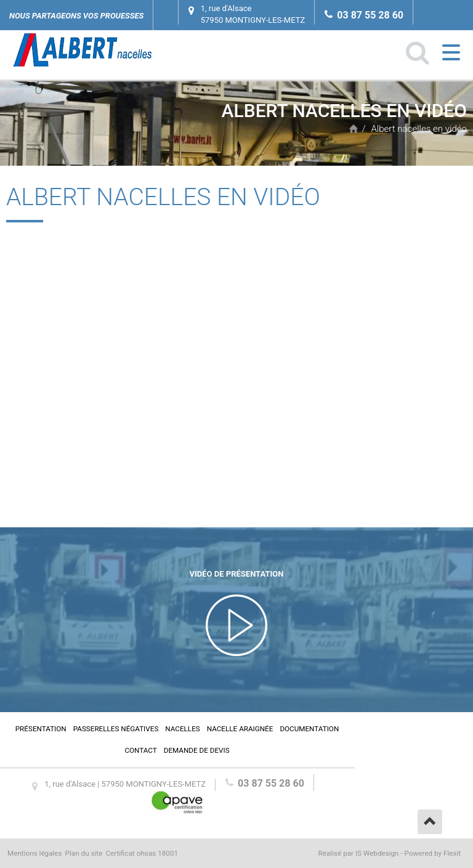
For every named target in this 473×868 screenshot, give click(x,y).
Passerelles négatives (116, 729)
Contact (140, 750)
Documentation (309, 729)
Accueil (354, 129)
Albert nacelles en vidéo (419, 129)
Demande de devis (197, 750)
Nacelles (182, 729)
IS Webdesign (377, 853)
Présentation (41, 729)
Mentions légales (35, 853)
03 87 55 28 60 (370, 15)
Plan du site (84, 853)
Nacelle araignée (240, 729)
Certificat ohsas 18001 (142, 853)
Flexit (452, 853)
